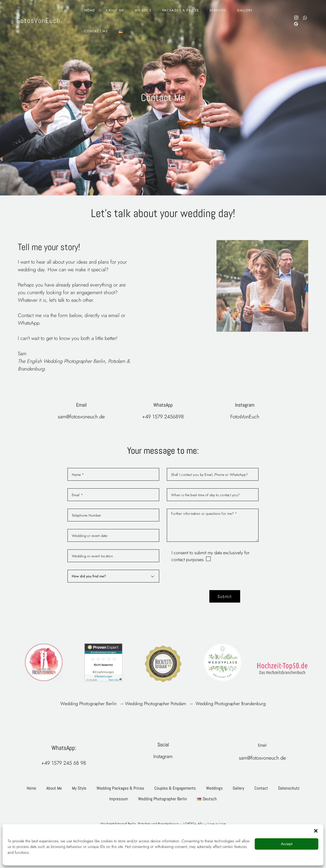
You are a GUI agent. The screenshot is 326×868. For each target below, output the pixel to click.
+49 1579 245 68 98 (64, 763)
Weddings (214, 788)
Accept (287, 844)
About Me (115, 10)
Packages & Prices (180, 10)
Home (90, 10)
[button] (316, 831)
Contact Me (96, 31)
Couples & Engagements (175, 788)
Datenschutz (289, 788)
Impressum (119, 799)
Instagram (163, 756)
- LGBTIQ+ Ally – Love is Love (204, 824)
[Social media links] (296, 18)
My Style (143, 10)
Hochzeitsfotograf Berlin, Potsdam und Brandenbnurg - (141, 824)
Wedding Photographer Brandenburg (231, 704)
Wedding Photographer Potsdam (155, 704)
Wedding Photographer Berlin (89, 704)
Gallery (245, 10)
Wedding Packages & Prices (120, 788)
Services (218, 10)
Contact (261, 788)
